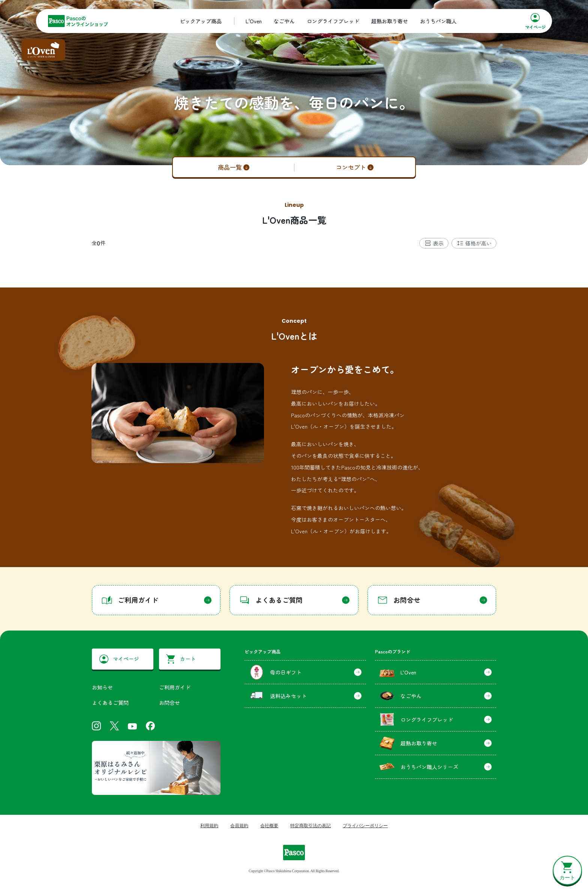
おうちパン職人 (438, 21)
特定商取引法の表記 (310, 826)
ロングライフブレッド (333, 21)
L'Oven (254, 21)
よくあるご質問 (110, 703)
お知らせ (102, 687)
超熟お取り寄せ (390, 21)
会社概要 (269, 826)
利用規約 (209, 826)
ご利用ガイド (175, 687)
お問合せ (169, 703)
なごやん (284, 21)
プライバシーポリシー (365, 826)
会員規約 (239, 826)
